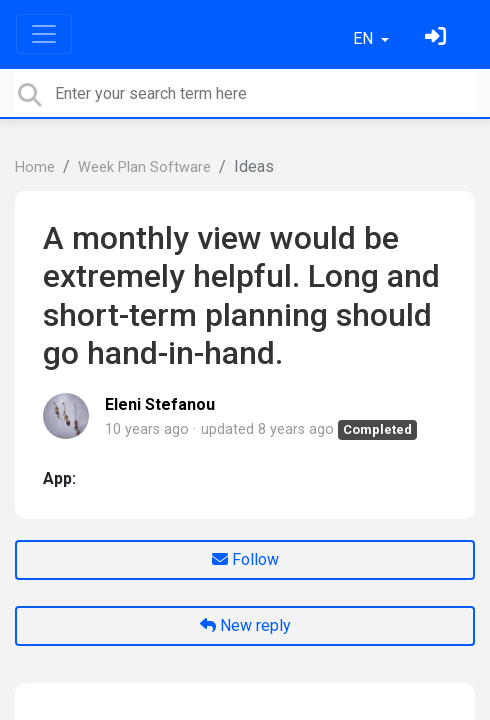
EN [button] (365, 38)
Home (35, 167)
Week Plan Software (144, 167)
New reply (245, 625)
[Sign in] (438, 38)
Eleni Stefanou (160, 404)
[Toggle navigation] (44, 34)
